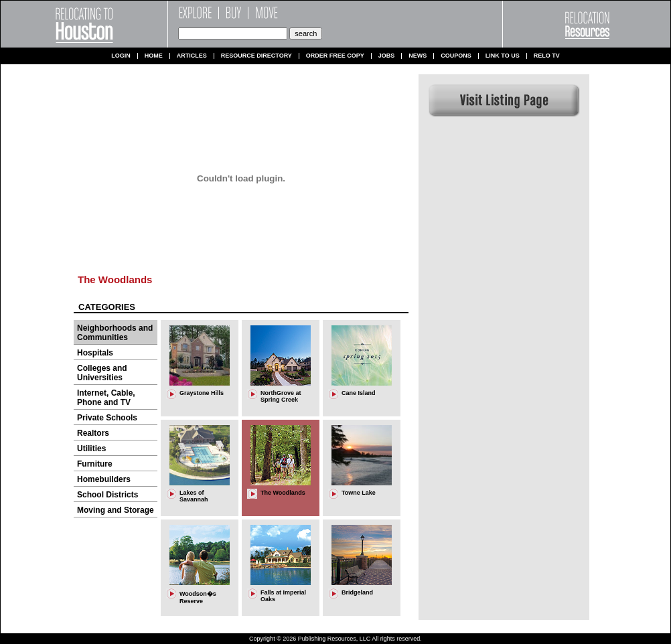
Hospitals (95, 353)
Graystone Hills (202, 393)
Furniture (95, 464)
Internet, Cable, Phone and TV (106, 398)
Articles (192, 56)
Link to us (503, 56)
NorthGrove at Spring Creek (281, 396)
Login (121, 56)
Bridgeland (357, 592)
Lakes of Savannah (194, 496)
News (418, 56)
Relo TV (547, 56)
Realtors (93, 433)
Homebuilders (104, 479)
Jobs (387, 56)
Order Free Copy (335, 56)
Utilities (91, 449)
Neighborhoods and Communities (115, 333)
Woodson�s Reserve (198, 597)
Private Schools (107, 418)
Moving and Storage (116, 510)
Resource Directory (256, 56)
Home (154, 56)
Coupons (456, 56)
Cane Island (359, 393)
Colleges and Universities (102, 373)
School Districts (107, 495)
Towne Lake (359, 493)
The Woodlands (115, 279)
